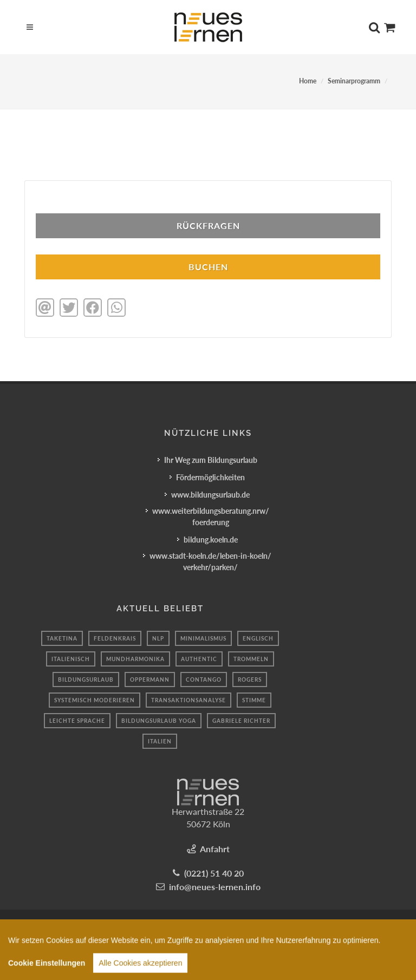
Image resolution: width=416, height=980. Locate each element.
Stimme (254, 700)
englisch (258, 638)
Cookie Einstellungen (47, 974)
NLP (158, 638)
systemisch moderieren (95, 700)
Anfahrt (215, 849)
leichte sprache (77, 721)
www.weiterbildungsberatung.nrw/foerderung (211, 517)
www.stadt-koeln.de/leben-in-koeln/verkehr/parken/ (210, 561)
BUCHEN (208, 267)
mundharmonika (135, 659)
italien (160, 741)
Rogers (250, 680)
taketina (62, 638)
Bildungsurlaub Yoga (159, 721)
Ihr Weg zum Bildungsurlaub (211, 460)
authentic (199, 659)
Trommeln (251, 659)
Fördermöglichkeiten (210, 477)
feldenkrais (115, 638)
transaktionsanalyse (188, 700)
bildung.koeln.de (211, 540)
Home (308, 81)
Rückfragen (208, 226)
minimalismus (203, 638)
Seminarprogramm (354, 81)
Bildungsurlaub (86, 680)
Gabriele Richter (241, 721)
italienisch (71, 659)
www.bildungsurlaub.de (210, 495)
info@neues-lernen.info (215, 887)
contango (204, 680)
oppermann (150, 680)
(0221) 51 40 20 (214, 873)
